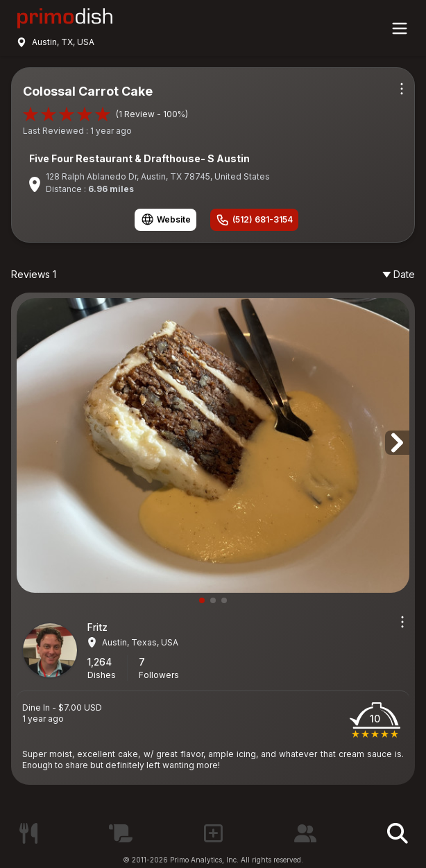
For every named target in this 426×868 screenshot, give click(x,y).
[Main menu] (400, 28)
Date (399, 274)
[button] (397, 443)
